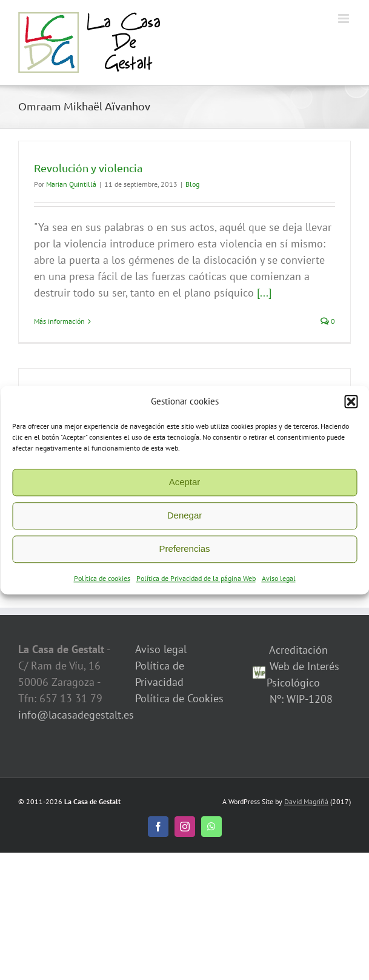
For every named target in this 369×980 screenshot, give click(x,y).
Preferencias (184, 553)
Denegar (185, 520)
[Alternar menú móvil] (344, 18)
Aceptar (185, 487)
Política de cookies (102, 582)
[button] (351, 406)
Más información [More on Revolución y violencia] (59, 321)
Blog (192, 184)
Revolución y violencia (88, 168)
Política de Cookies (179, 698)
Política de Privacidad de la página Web (196, 582)
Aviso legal (279, 582)
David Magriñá (306, 801)
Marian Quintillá (71, 184)
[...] (264, 293)
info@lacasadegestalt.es (76, 715)
